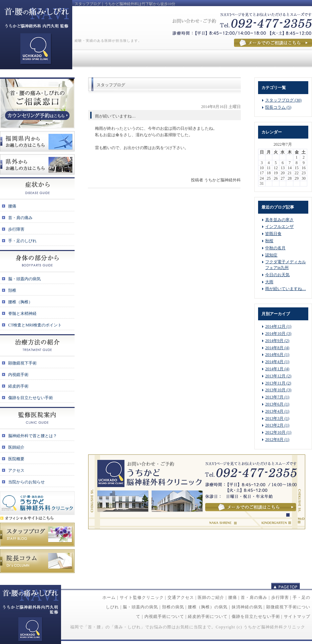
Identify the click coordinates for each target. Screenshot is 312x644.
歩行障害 (280, 597)
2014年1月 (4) (277, 369)
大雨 (269, 282)
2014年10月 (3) (278, 334)
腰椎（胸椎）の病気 (208, 607)
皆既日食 (273, 234)
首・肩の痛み (254, 597)
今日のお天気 (277, 275)
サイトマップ (297, 616)
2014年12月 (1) (278, 326)
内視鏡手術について (164, 616)
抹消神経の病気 (247, 607)
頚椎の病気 (173, 607)
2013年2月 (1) (277, 425)
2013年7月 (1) (277, 397)
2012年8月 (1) (277, 440)
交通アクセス (181, 597)
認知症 (271, 255)
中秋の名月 (275, 248)
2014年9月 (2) (277, 341)
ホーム (109, 597)
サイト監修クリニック (142, 597)
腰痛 (233, 597)
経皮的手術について (208, 616)
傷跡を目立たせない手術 (256, 616)
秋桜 (269, 241)
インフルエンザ (279, 227)
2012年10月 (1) (278, 432)
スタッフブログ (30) (283, 100)
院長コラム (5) (278, 107)
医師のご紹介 (211, 597)
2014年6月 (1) (277, 355)
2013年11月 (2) (278, 383)
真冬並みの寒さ (279, 220)
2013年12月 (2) (278, 376)
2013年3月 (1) (277, 418)
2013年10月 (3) (278, 390)
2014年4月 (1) (277, 362)
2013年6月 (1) (277, 404)
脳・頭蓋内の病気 (140, 607)
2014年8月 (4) (277, 348)
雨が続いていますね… (286, 289)
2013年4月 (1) (277, 411)
